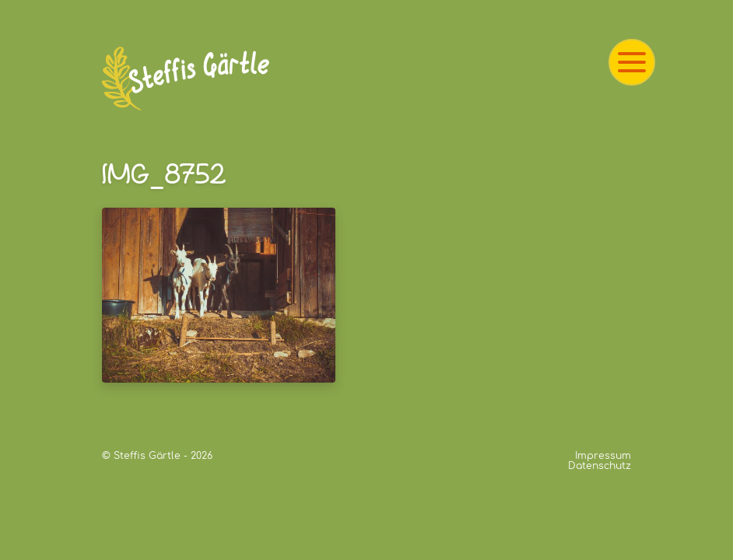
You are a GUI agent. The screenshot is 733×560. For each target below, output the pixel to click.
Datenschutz (600, 466)
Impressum (603, 456)
